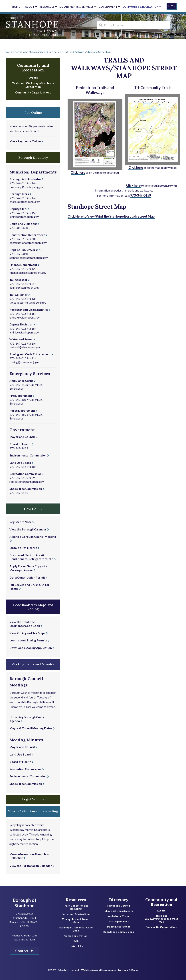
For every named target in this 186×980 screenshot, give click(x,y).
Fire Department (21, 396)
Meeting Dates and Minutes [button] (33, 664)
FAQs (76, 941)
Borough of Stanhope (27, 26)
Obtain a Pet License (23, 548)
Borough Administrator (25, 179)
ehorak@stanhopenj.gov (25, 202)
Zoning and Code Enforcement (30, 354)
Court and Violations (23, 224)
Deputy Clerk (18, 209)
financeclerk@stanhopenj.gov (28, 273)
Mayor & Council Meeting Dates (31, 728)
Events (33, 78)
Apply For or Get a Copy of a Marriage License (29, 568)
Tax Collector (19, 295)
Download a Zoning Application (31, 648)
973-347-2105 (19, 385)
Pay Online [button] (33, 113)
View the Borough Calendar (28, 529)
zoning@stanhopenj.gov (24, 362)
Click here (78, 172)
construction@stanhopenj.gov (28, 243)
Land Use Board (20, 463)
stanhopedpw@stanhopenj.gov (29, 258)
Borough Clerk (19, 194)
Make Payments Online (25, 141)
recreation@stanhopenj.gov (27, 482)
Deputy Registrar (21, 324)
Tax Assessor (18, 280)
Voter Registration (76, 936)
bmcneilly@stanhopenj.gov (26, 187)
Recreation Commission (26, 474)
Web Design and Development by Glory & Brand (110, 967)
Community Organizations (33, 92)
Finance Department (23, 265)
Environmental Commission (28, 455)
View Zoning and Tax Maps (27, 633)
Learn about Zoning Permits (28, 640)
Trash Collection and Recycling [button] (33, 811)
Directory (119, 900)
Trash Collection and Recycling (76, 907)
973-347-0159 (141, 194)
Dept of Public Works (24, 250)
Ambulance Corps (21, 381)
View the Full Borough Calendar (31, 866)
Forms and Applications (76, 914)
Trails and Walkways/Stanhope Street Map (33, 85)
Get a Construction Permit (27, 577)
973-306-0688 (19, 228)
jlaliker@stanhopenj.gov (24, 287)
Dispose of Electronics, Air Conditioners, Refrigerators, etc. (32, 557)
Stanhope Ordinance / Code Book (76, 929)
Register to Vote (21, 522)
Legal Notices (33, 799)
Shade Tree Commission (26, 489)
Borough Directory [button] (33, 158)
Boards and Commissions (119, 932)
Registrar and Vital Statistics (29, 310)
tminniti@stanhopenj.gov (25, 347)
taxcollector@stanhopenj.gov (28, 302)
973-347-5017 (19, 400)
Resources (76, 900)
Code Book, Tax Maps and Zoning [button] (33, 607)
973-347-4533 (19, 414)
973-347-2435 (19, 448)
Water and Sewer (21, 339)
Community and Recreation (33, 68)
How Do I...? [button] (33, 509)
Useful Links (76, 946)
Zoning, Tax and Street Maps (76, 921)
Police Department (22, 410)
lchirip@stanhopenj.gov (24, 217)
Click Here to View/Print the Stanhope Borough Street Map (107, 214)
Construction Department (27, 235)
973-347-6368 (19, 254)
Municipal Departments (119, 911)
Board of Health (20, 444)
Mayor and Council (22, 437)
